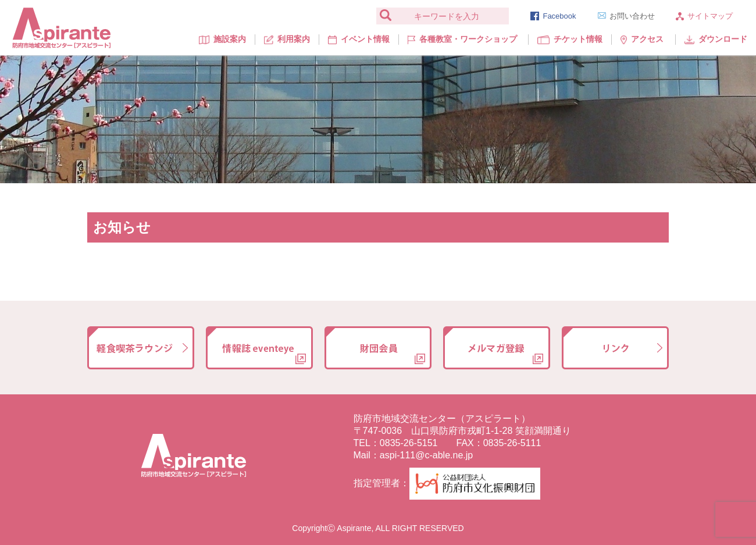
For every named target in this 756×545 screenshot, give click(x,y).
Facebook (553, 16)
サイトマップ (704, 16)
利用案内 (287, 39)
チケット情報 (570, 39)
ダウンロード (716, 39)
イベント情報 (359, 39)
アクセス (642, 39)
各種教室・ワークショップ (462, 39)
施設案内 (222, 39)
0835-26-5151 (409, 443)
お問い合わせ (626, 16)
